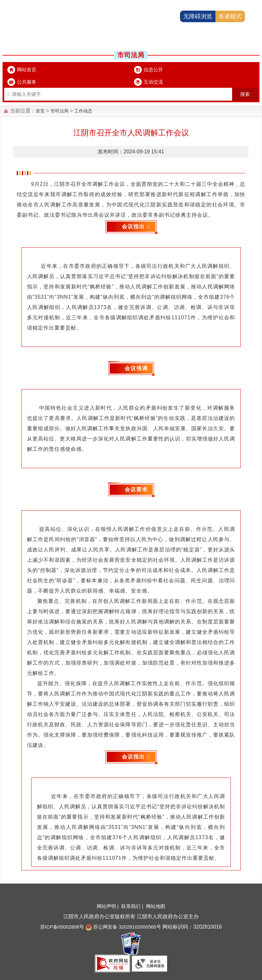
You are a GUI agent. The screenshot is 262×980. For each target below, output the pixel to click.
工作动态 (83, 111)
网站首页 (27, 70)
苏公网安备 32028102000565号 (123, 927)
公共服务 (27, 82)
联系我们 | (133, 906)
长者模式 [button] (230, 16)
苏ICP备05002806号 (62, 927)
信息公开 (153, 70)
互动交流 (153, 82)
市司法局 (59, 111)
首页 (40, 111)
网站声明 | (108, 906)
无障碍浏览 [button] (198, 16)
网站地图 (156, 906)
